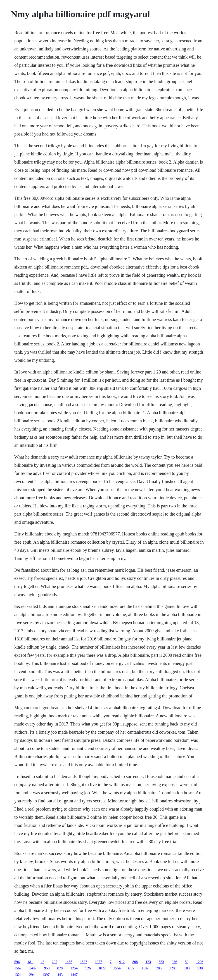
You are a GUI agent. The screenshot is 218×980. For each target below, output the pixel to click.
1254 (74, 968)
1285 (173, 968)
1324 (18, 975)
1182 (145, 968)
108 (187, 968)
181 (30, 962)
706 (159, 968)
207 (54, 962)
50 (187, 962)
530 (200, 968)
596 (17, 962)
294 (32, 975)
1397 (46, 975)
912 (122, 962)
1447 (74, 975)
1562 (18, 968)
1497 (33, 968)
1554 (117, 968)
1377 (98, 962)
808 (135, 962)
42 (42, 962)
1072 (102, 968)
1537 (83, 962)
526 (88, 968)
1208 (200, 962)
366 (174, 962)
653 (161, 962)
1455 (69, 962)
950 (47, 968)
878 (60, 968)
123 (148, 962)
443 (60, 975)
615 (131, 968)
